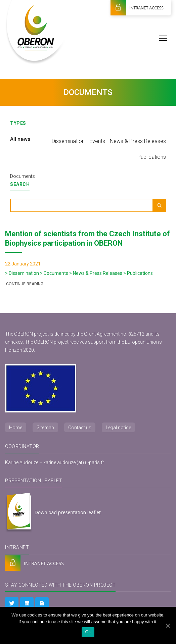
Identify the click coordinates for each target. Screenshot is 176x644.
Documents (23, 176)
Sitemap (45, 428)
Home (16, 428)
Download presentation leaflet (53, 513)
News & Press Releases (138, 141)
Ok (88, 632)
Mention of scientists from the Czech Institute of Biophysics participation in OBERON (87, 238)
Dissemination (68, 141)
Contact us (80, 428)
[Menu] (163, 38)
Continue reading (24, 284)
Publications (152, 157)
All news (20, 139)
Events (97, 141)
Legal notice (118, 428)
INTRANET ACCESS (137, 8)
